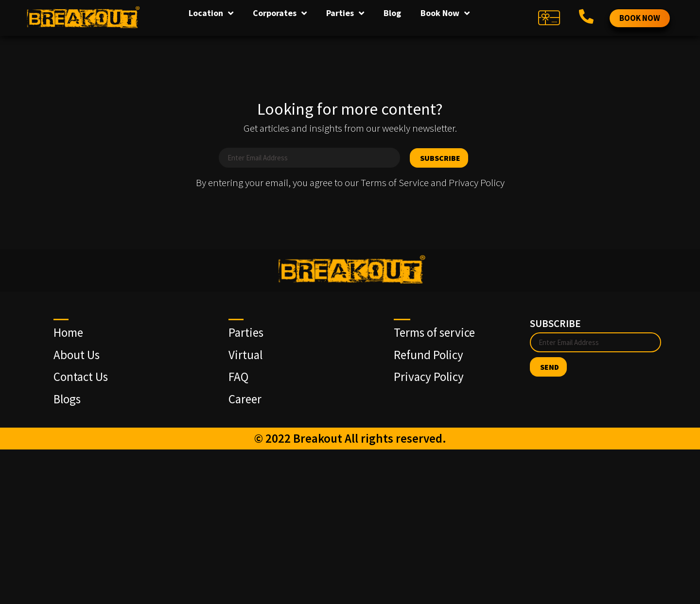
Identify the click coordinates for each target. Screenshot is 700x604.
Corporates (280, 13)
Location (211, 13)
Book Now (445, 13)
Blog (392, 13)
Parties (345, 13)
